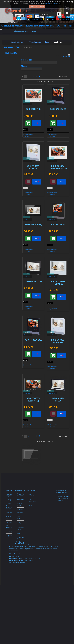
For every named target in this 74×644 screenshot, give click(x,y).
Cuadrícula (64, 55)
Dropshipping (21, 546)
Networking (9, 513)
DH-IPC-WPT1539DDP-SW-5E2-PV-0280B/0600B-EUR (11, 123)
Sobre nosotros (10, 54)
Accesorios (9, 558)
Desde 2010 (68, 26)
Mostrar (25, 66)
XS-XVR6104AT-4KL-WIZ (10, 221)
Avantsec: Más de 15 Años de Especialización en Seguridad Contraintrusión (22, 591)
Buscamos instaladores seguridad (21, 552)
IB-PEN (8, 283)
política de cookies (52, 3)
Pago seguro (9, 51)
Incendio (8, 567)
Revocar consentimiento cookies (22, 572)
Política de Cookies (11, 64)
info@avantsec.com (63, 515)
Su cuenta (52, 19)
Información (11, 48)
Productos (19, 26)
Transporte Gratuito (54, 26)
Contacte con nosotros (36, 19)
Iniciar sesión (66, 19)
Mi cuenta (31, 491)
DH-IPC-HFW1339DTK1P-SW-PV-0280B (12, 191)
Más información (40, 6)
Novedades (10, 73)
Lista (69, 55)
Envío (7, 57)
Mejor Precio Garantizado (35, 26)
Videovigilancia (10, 500)
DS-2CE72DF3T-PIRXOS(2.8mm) (11, 314)
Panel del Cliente (7, 26)
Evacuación (9, 597)
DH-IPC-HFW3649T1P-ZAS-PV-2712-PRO (11, 88)
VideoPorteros (10, 531)
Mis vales (32, 522)
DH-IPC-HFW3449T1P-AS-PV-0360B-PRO (11, 159)
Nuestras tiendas (10, 67)
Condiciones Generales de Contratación (11, 61)
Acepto (32, 6)
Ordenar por (26, 60)
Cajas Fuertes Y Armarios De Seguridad (9, 589)
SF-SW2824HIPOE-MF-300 (11, 253)
